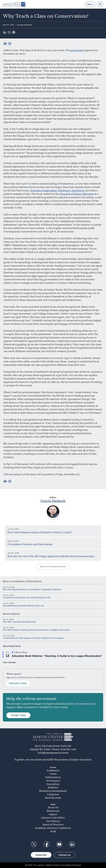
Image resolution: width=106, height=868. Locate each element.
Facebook (47, 844)
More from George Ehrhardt (53, 566)
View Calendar (9, 662)
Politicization (34, 581)
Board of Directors (53, 825)
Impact (53, 814)
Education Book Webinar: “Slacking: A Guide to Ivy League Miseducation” (57, 656)
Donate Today (18, 715)
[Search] (100, 4)
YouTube (59, 844)
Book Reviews (53, 798)
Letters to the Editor (53, 818)
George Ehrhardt (24, 25)
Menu (90, 4)
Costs (53, 774)
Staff (53, 831)
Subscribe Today (18, 683)
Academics (19, 581)
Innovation (53, 784)
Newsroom (53, 811)
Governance (53, 781)
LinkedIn (72, 844)
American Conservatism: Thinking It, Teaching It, (58, 191)
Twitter (34, 844)
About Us (53, 808)
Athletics (53, 788)
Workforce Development (53, 791)
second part (77, 50)
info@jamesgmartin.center (53, 753)
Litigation (53, 794)
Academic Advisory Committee (53, 828)
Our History (53, 821)
